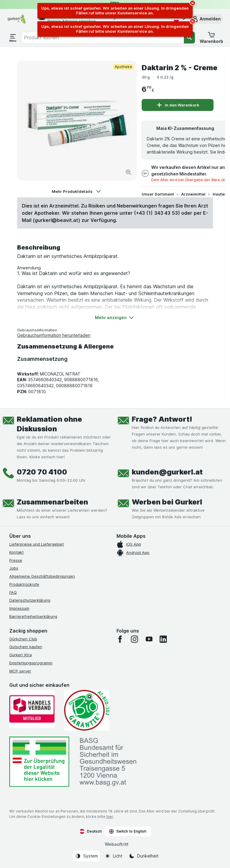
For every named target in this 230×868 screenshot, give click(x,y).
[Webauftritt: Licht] (113, 856)
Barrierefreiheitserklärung (33, 616)
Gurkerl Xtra (21, 655)
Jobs (14, 568)
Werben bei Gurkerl (167, 502)
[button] (206, 19)
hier (110, 817)
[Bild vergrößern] (128, 172)
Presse (16, 560)
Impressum (19, 608)
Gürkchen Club (23, 639)
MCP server (20, 671)
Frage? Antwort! (162, 419)
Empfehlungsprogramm (31, 663)
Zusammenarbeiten (52, 502)
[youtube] (149, 639)
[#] (39, 762)
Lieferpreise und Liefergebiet (37, 544)
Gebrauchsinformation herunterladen (54, 335)
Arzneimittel (193, 194)
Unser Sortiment (158, 194)
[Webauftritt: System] (86, 856)
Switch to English (128, 831)
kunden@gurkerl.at (167, 472)
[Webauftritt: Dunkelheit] (144, 856)
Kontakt (16, 552)
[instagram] (134, 639)
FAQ (13, 592)
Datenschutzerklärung (30, 600)
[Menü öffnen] (13, 37)
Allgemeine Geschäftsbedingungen (42, 576)
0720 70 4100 (42, 472)
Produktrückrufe (24, 584)
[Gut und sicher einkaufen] (87, 710)
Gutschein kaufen (26, 647)
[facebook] (120, 639)
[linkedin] (163, 639)
